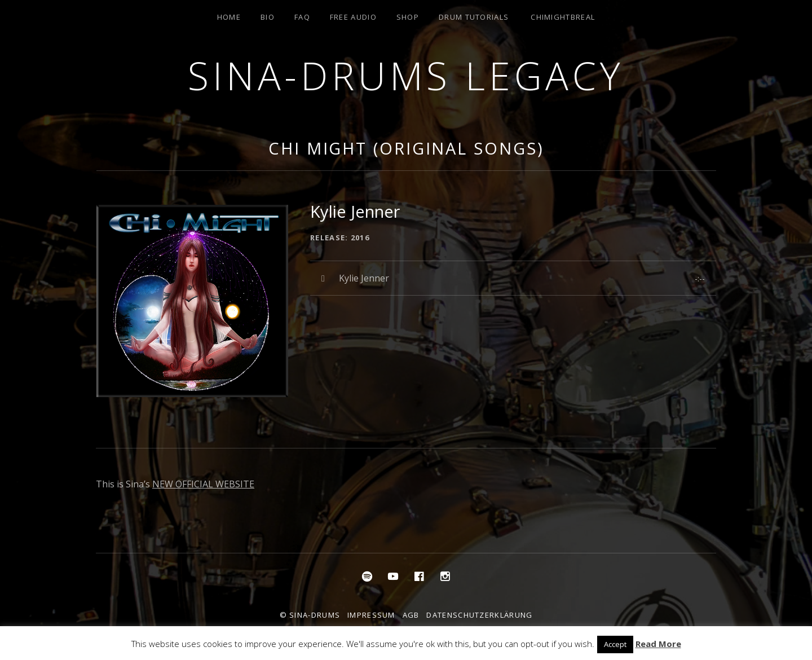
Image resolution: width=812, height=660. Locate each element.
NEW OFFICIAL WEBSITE (203, 484)
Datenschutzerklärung (479, 615)
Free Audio (353, 17)
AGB (411, 615)
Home (229, 17)
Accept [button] (615, 644)
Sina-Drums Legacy (406, 75)
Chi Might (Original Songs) (406, 148)
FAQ (302, 17)
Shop (408, 17)
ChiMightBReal (563, 17)
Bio (268, 17)
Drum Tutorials (474, 17)
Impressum (371, 615)
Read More (658, 644)
